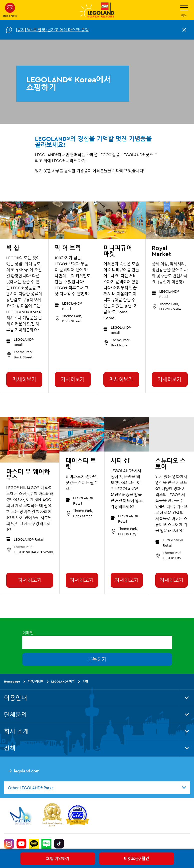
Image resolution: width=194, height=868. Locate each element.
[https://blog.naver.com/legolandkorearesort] (46, 844)
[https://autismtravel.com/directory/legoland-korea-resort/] (77, 816)
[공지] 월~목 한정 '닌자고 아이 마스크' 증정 (52, 30)
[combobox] (97, 788)
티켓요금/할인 (136, 858)
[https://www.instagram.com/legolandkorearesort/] (9, 844)
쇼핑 (85, 681)
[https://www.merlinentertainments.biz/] (22, 816)
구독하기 (97, 659)
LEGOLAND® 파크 (63, 681)
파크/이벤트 (36, 681)
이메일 (28, 633)
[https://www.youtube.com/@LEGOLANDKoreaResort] (21, 844)
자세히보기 (24, 379)
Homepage (12, 681)
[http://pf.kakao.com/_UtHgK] (34, 844)
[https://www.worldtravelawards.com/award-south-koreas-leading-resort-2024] (52, 816)
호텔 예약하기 (58, 858)
